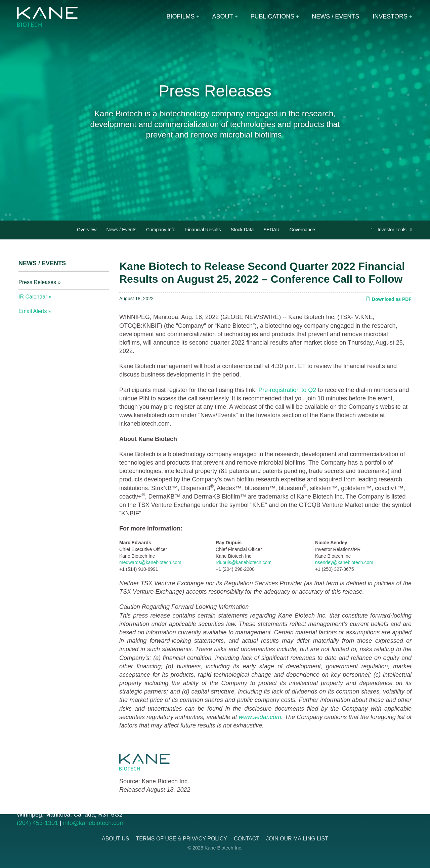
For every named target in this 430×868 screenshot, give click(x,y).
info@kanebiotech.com (94, 823)
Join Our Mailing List (297, 839)
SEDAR (271, 230)
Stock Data (242, 230)
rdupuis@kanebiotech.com (244, 562)
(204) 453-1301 (37, 823)
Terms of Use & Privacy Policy (181, 839)
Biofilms (181, 16)
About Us (116, 839)
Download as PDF (389, 299)
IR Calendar (33, 297)
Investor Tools (393, 230)
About (223, 16)
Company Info (161, 230)
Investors (390, 16)
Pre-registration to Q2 (287, 390)
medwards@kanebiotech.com (150, 562)
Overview (87, 230)
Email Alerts (33, 311)
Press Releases (37, 282)
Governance (302, 230)
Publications (273, 16)
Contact (247, 839)
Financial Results (203, 230)
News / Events (335, 16)
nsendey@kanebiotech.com (344, 562)
